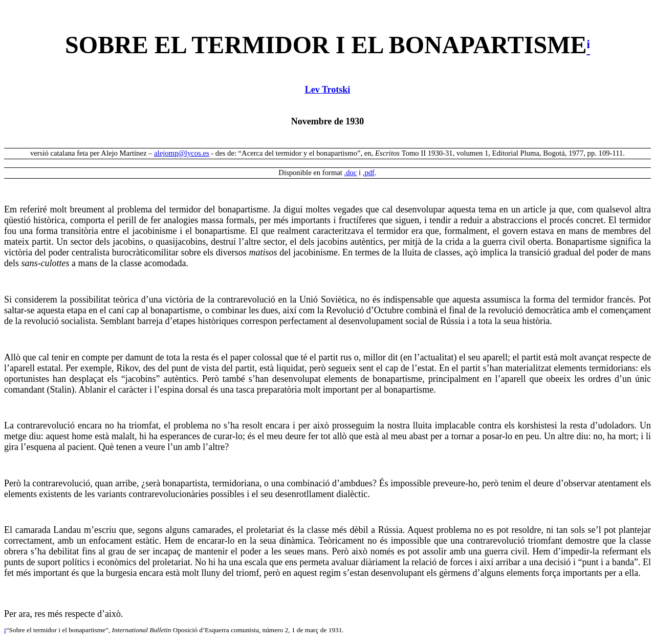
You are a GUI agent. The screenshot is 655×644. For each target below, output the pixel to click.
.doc (351, 173)
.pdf (369, 173)
